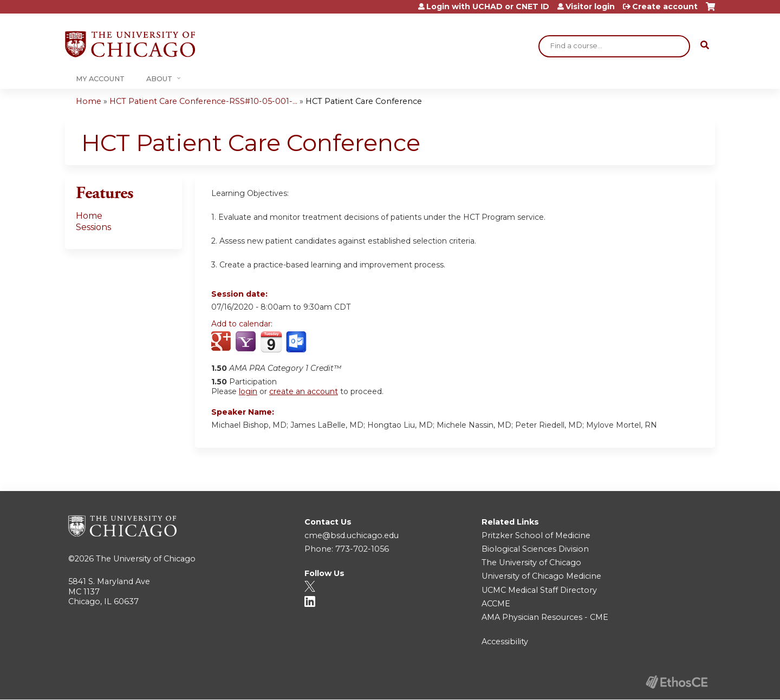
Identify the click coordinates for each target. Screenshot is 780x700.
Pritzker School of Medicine (536, 535)
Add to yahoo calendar (247, 342)
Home (89, 101)
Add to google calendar (222, 342)
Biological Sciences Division (535, 549)
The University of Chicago (146, 559)
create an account (304, 391)
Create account (665, 6)
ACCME (496, 604)
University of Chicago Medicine (541, 576)
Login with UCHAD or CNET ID (488, 6)
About (159, 79)
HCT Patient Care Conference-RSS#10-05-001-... (203, 101)
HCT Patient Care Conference (364, 101)
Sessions (93, 227)
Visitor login (590, 6)
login (248, 391)
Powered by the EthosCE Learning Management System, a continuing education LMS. (677, 682)
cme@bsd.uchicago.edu (352, 535)
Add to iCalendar (271, 342)
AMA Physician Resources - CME (545, 617)
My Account (100, 79)
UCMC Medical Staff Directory (539, 590)
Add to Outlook (297, 342)
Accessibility (505, 642)
